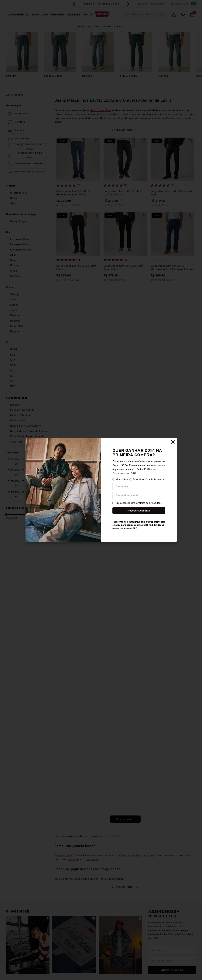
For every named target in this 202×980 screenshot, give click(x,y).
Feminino (137, 480)
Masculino (120, 480)
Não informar (155, 480)
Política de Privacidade (150, 503)
